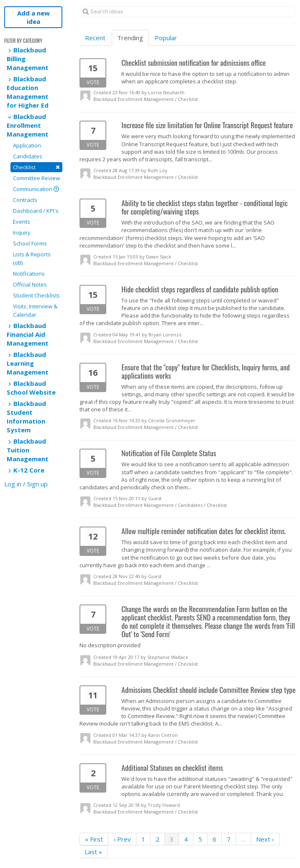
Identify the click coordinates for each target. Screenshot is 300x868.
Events (22, 222)
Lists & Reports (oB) (32, 258)
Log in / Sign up (26, 484)
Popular (166, 38)
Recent (95, 38)
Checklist (36, 167)
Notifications (29, 274)
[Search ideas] (188, 12)
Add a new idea (33, 17)
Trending (130, 38)
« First (94, 839)
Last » (93, 852)
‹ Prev (122, 839)
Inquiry (22, 232)
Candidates (28, 156)
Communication (36, 189)
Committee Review (36, 178)
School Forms (30, 243)
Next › (265, 839)
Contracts (25, 200)
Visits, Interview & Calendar (35, 310)
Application (27, 145)
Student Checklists (36, 295)
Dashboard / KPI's (36, 211)
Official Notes (30, 284)
